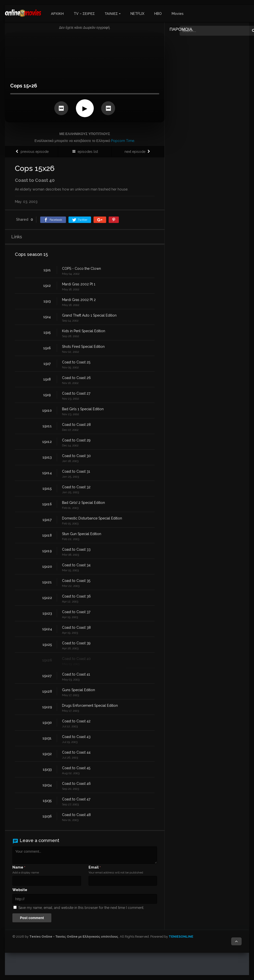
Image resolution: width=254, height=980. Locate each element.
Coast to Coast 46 (76, 784)
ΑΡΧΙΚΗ (57, 14)
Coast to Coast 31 (76, 471)
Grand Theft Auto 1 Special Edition (89, 315)
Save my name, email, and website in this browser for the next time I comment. (81, 908)
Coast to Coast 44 (76, 752)
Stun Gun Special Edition (82, 534)
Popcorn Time (123, 141)
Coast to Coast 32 (76, 487)
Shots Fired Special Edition (83, 347)
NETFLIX (137, 14)
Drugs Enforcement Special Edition (90, 706)
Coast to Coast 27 (76, 393)
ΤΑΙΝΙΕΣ (111, 14)
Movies (178, 14)
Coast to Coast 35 (76, 581)
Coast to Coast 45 (76, 768)
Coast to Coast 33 (76, 549)
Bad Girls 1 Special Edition (83, 409)
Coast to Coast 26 (76, 378)
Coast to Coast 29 (76, 440)
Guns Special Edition (79, 690)
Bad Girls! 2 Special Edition (83, 503)
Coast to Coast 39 (76, 643)
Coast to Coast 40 (76, 659)
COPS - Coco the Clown (81, 269)
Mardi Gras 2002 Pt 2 (79, 300)
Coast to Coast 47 (76, 799)
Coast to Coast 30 (76, 456)
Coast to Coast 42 (76, 721)
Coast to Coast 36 (76, 596)
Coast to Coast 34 (76, 565)
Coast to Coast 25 (76, 362)
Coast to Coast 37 (76, 612)
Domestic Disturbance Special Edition (92, 518)
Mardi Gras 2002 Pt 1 (79, 284)
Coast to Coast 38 (76, 627)
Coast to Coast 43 (76, 737)
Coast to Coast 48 (76, 815)
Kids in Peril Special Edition (84, 331)
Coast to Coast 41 (76, 674)
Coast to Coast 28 (76, 425)
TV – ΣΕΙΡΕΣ (84, 14)
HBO (158, 14)
